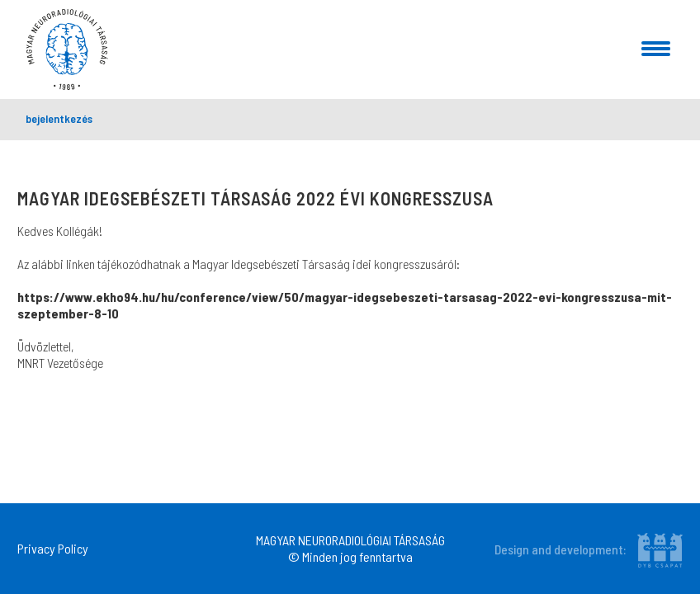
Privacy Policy (53, 548)
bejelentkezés (59, 118)
